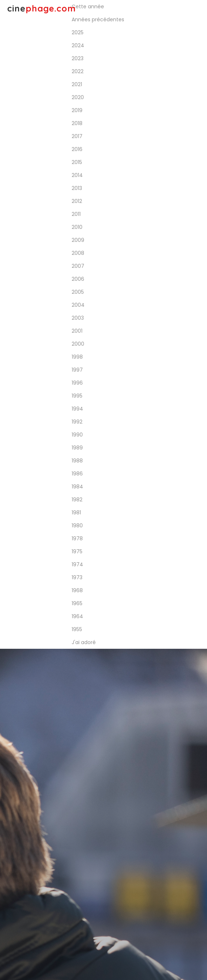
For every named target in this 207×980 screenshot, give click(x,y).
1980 (77, 526)
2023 (78, 58)
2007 (78, 266)
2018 (77, 123)
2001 (77, 331)
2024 (78, 45)
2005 (78, 292)
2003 (78, 318)
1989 (77, 448)
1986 (77, 474)
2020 (78, 97)
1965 (77, 603)
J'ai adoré (84, 642)
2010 (77, 227)
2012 (77, 201)
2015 (77, 162)
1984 (77, 487)
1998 (77, 357)
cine (42, 8)
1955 (77, 629)
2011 (76, 214)
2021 (77, 84)
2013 (77, 188)
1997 (77, 370)
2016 (77, 149)
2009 (78, 240)
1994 (77, 409)
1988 (77, 461)
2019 (77, 110)
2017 (77, 136)
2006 (78, 279)
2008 (78, 253)
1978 (77, 538)
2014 (77, 175)
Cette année (88, 6)
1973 (77, 577)
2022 (78, 71)
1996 (77, 383)
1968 (77, 590)
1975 (77, 551)
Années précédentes (98, 19)
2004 (78, 305)
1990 (77, 435)
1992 (77, 422)
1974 (77, 564)
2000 (78, 344)
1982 (77, 500)
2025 (78, 32)
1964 (77, 616)
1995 (77, 396)
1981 (76, 513)
